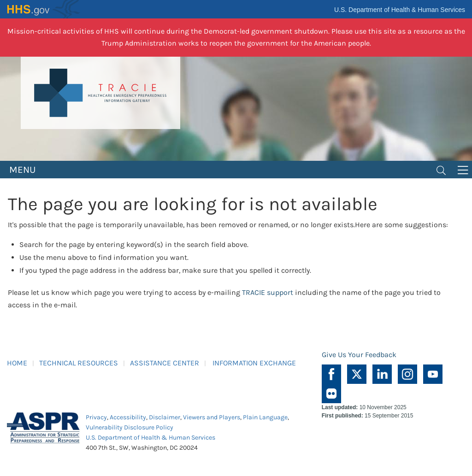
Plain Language (265, 417)
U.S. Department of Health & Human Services (400, 10)
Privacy (96, 417)
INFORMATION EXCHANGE (254, 363)
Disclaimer (165, 417)
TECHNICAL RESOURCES (79, 363)
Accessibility (128, 417)
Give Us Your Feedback (359, 355)
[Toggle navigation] (441, 170)
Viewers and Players (212, 417)
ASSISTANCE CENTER (165, 363)
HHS (44, 9)
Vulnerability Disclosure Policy (130, 427)
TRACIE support (268, 292)
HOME (17, 363)
